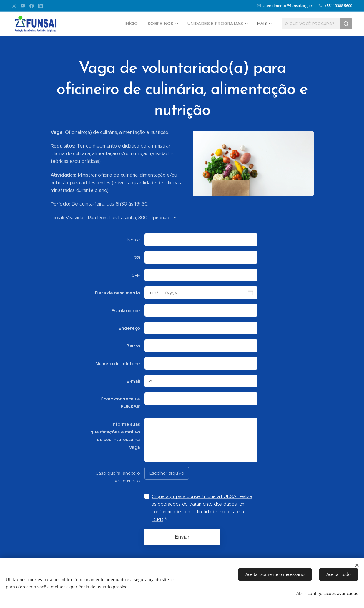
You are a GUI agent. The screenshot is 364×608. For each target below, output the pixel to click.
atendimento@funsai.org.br (288, 6)
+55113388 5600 (338, 6)
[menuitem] (95, 24)
